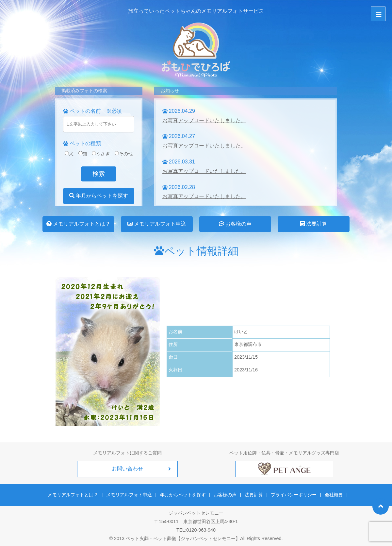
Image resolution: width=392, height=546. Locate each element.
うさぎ (101, 154)
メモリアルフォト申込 (157, 224)
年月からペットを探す (99, 196)
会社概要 (333, 494)
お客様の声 (235, 224)
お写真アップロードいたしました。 (204, 120)
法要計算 (314, 224)
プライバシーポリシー (293, 494)
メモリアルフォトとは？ (78, 224)
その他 (124, 154)
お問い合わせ (127, 469)
